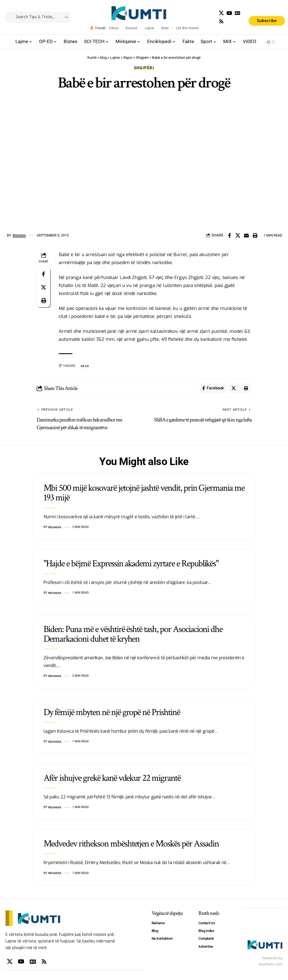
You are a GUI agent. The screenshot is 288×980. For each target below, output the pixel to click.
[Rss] (221, 21)
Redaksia (21, 235)
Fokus (114, 28)
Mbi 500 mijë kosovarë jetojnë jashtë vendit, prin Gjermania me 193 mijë (144, 495)
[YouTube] (229, 13)
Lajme (150, 28)
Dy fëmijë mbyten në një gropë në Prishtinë (112, 714)
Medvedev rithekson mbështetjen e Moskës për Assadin (131, 846)
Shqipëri (144, 68)
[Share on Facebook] (229, 235)
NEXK (85, 366)
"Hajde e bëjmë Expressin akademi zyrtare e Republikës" (131, 565)
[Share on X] (238, 235)
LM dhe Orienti (187, 28)
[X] (221, 13)
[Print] (255, 235)
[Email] (246, 235)
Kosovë (131, 28)
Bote (165, 28)
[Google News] (238, 13)
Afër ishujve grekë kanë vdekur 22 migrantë (112, 780)
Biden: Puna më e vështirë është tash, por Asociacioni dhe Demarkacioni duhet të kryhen (133, 636)
